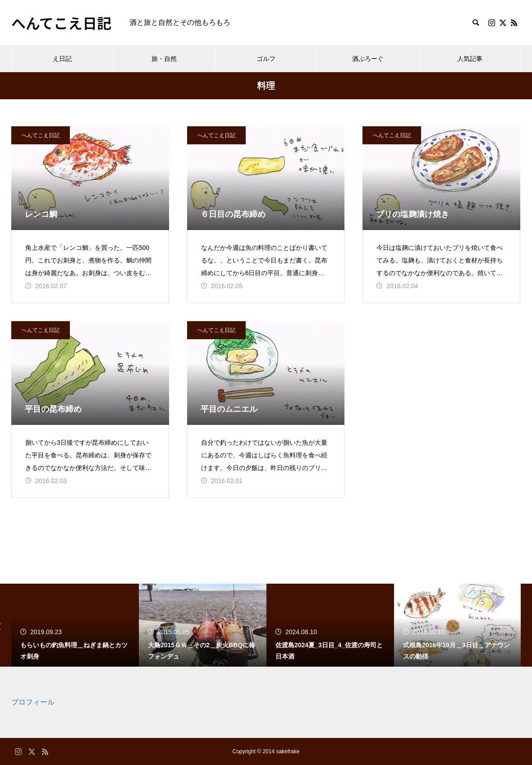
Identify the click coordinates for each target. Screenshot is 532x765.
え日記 (62, 59)
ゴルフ (266, 59)
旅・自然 (164, 59)
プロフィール (33, 702)
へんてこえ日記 (41, 135)
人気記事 (470, 59)
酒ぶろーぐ (368, 59)
